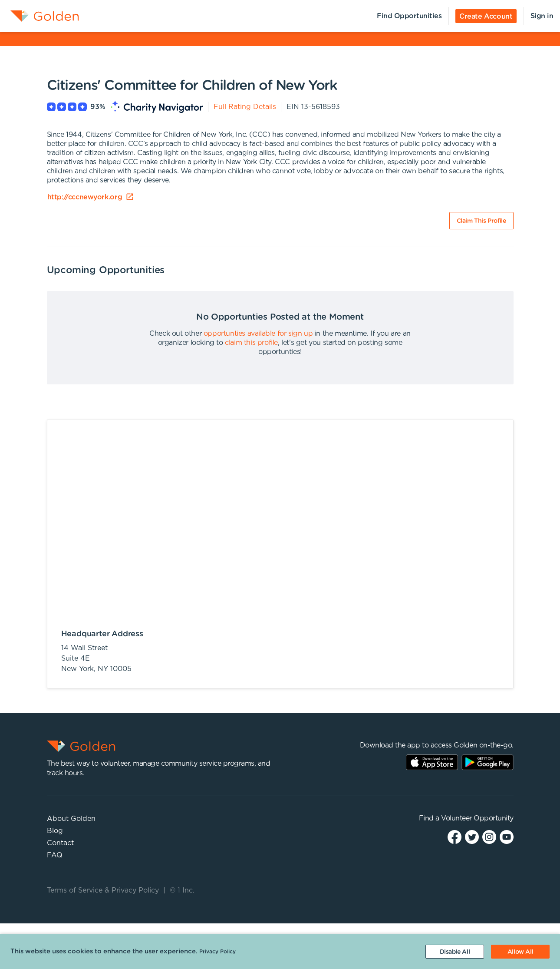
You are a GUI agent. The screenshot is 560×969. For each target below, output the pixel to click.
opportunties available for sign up (258, 334)
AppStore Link (432, 762)
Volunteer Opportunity (477, 818)
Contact (60, 843)
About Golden (71, 819)
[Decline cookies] (455, 952)
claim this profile (251, 343)
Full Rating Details (245, 107)
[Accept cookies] (520, 952)
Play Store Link (488, 762)
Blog (55, 831)
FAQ (55, 855)
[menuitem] (40, 16)
